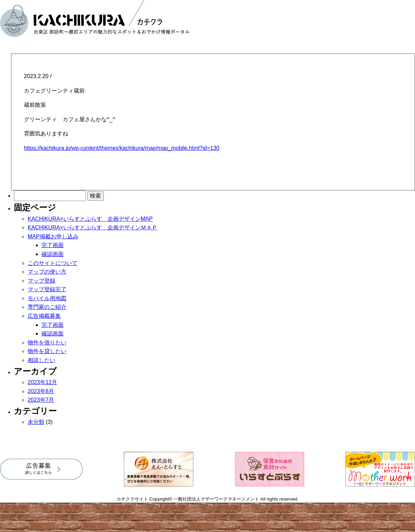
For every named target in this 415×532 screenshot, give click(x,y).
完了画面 (53, 245)
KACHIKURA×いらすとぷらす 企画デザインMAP (90, 219)
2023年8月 (41, 391)
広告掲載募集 (44, 316)
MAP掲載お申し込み (53, 236)
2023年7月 (41, 400)
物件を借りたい (47, 343)
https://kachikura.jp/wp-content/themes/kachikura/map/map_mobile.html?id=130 (122, 148)
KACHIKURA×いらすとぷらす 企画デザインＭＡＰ (93, 227)
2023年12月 (42, 382)
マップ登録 (41, 281)
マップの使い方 (47, 272)
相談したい (41, 360)
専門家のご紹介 (47, 307)
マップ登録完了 (47, 289)
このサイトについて (53, 263)
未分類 (36, 422)
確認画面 (53, 254)
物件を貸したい (47, 351)
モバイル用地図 (47, 298)
